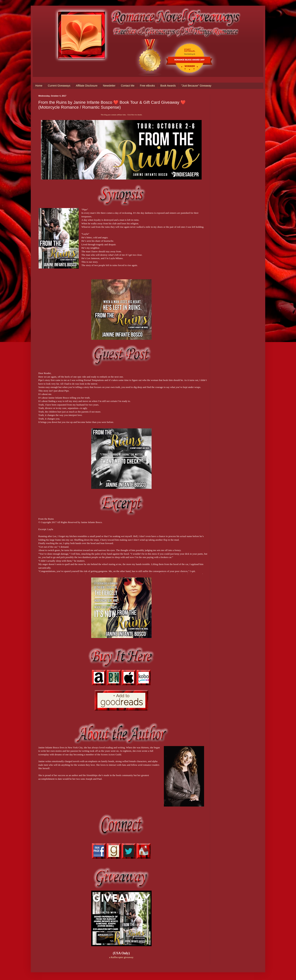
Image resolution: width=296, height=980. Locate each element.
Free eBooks (147, 86)
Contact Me (128, 86)
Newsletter (109, 86)
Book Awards (168, 86)
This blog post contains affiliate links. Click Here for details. (121, 115)
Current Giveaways (59, 86)
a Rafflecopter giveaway (121, 957)
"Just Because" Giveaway (196, 86)
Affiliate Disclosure (87, 86)
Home (39, 86)
